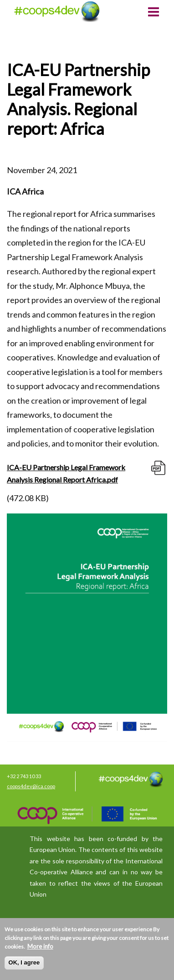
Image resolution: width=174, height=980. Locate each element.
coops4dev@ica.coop (31, 786)
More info (40, 946)
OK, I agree (24, 962)
